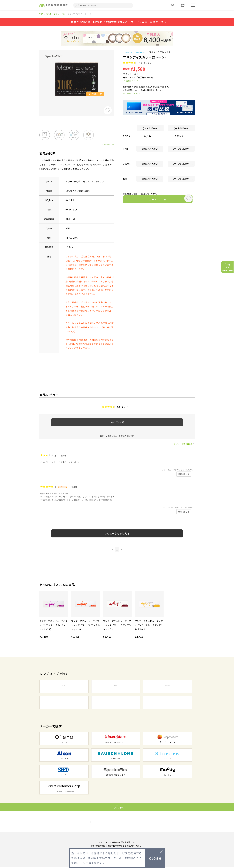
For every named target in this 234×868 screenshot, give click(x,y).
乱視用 (116, 703)
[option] (77, 79)
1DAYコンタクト (64, 687)
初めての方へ (184, 822)
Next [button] (116, 78)
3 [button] (84, 120)
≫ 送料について (131, 81)
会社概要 (48, 822)
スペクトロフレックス (56, 14)
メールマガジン (152, 822)
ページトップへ (117, 808)
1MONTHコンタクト (167, 687)
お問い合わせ (130, 822)
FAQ (168, 822)
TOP (41, 14)
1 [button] (69, 120)
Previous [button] (37, 78)
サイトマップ (110, 822)
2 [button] (77, 120)
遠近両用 (168, 703)
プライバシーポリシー (86, 822)
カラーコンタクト (64, 703)
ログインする (117, 422)
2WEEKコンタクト (116, 687)
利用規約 (64, 822)
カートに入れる (152, 200)
